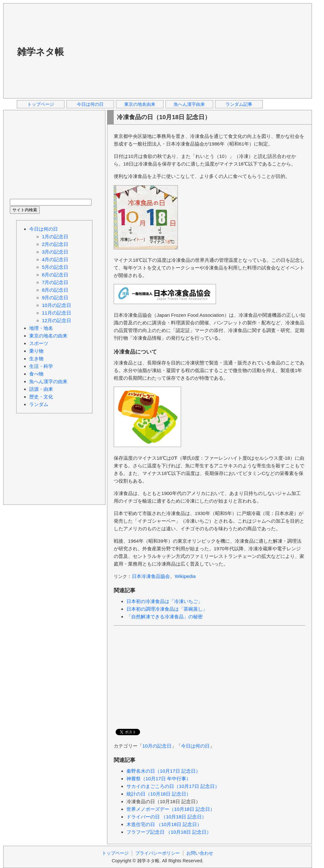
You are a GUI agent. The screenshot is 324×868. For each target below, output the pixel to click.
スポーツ (39, 343)
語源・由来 (41, 389)
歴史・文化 (41, 397)
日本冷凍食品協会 (151, 576)
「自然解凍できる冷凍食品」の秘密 (165, 617)
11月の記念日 (57, 313)
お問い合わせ (200, 853)
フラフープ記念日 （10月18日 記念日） (169, 832)
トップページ (41, 104)
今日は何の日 (90, 104)
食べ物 (36, 374)
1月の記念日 (55, 237)
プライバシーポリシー (158, 853)
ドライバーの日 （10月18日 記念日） (166, 817)
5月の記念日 (55, 267)
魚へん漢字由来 (189, 104)
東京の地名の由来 (48, 336)
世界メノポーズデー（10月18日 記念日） (171, 809)
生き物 (36, 359)
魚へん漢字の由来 (48, 381)
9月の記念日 (55, 298)
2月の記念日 (55, 244)
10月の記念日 (157, 746)
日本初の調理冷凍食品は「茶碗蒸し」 (167, 609)
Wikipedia (185, 576)
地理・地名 (41, 328)
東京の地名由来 (140, 104)
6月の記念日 (55, 275)
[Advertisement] (159, 51)
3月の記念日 (55, 252)
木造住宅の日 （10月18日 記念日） (164, 824)
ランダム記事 (239, 104)
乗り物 (36, 351)
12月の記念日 (57, 320)
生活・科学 (41, 366)
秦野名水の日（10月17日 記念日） (163, 771)
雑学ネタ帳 (40, 52)
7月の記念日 (55, 282)
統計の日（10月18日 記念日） (159, 794)
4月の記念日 (55, 259)
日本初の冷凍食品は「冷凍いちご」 (165, 601)
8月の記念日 (55, 290)
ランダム (39, 404)
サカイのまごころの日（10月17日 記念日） (173, 786)
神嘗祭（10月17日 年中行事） (159, 779)
